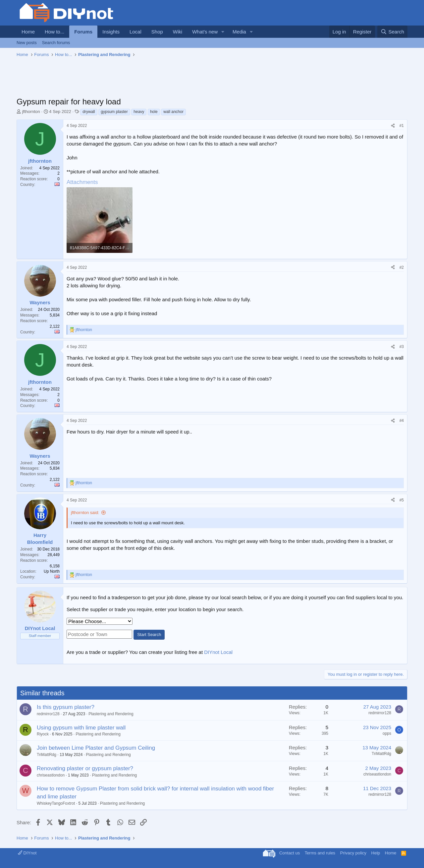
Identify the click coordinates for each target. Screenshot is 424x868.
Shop (157, 32)
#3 (402, 347)
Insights (111, 32)
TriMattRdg (47, 755)
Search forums (56, 43)
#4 (402, 421)
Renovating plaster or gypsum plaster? (85, 768)
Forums (83, 32)
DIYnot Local (218, 652)
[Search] (392, 32)
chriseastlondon (51, 775)
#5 (402, 500)
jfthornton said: (85, 513)
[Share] (393, 126)
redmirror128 (48, 714)
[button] (223, 32)
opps (387, 733)
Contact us (290, 853)
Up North (52, 571)
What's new (205, 32)
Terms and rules (320, 853)
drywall (89, 112)
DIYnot (27, 853)
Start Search (149, 635)
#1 (402, 126)
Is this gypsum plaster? (66, 707)
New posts (27, 43)
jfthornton (31, 112)
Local (135, 32)
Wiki (178, 32)
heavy (139, 112)
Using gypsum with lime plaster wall (81, 728)
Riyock (43, 734)
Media (239, 32)
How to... (54, 32)
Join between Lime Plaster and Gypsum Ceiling (96, 748)
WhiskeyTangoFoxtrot (56, 803)
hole (154, 112)
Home (28, 32)
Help (376, 853)
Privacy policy (353, 853)
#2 (402, 267)
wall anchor (173, 112)
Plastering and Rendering (111, 714)
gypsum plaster (114, 112)
